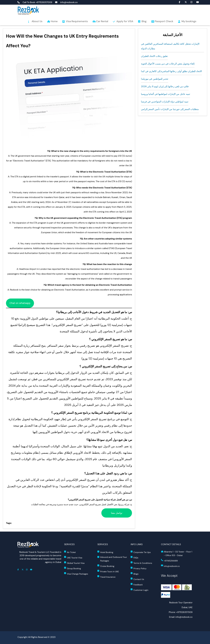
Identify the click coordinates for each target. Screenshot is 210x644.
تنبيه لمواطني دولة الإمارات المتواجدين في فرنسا (165, 102)
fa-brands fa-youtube (196, 2)
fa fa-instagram (190, 2)
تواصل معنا (117, 513)
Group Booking (73, 568)
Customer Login (139, 590)
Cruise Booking (106, 566)
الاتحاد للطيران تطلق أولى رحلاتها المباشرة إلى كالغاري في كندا (171, 71)
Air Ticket (70, 552)
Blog (144, 21)
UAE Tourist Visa (73, 557)
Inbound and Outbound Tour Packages (112, 559)
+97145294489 (169, 561)
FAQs (134, 557)
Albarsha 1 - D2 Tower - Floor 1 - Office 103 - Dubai (177, 554)
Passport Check (164, 21)
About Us (37, 21)
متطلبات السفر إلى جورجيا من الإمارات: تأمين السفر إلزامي (170, 109)
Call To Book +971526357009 (37, 2)
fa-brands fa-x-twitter (184, 2)
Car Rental (102, 21)
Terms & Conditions (141, 563)
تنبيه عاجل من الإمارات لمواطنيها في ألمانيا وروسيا (166, 94)
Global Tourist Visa (74, 563)
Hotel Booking (105, 552)
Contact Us (137, 579)
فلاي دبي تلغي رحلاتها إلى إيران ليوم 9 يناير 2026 (165, 86)
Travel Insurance (106, 577)
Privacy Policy (139, 568)
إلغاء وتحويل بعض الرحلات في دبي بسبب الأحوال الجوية (168, 64)
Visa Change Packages (76, 574)
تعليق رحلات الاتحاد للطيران (154, 56)
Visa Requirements (77, 21)
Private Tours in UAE (108, 571)
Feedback (137, 584)
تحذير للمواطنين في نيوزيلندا (155, 79)
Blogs (135, 574)
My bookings (189, 21)
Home (54, 21)
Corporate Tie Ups (141, 552)
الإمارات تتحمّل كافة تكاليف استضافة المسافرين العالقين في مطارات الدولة (170, 46)
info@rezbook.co (69, 2)
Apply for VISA (125, 21)
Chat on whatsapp (20, 303)
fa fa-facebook (178, 2)
